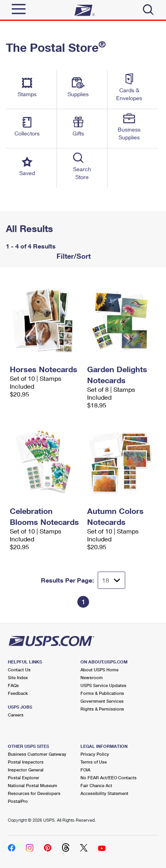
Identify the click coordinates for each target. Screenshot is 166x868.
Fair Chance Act (96, 785)
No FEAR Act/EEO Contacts (109, 778)
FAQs (13, 685)
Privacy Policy (95, 754)
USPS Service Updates (103, 685)
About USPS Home (99, 670)
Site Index (18, 677)
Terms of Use (94, 762)
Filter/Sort (73, 256)
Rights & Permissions (102, 709)
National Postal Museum (33, 785)
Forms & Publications (102, 693)
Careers (16, 715)
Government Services (102, 701)
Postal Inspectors (26, 762)
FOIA (85, 770)
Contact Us (19, 670)
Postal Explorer (24, 778)
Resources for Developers (34, 793)
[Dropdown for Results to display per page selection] (111, 580)
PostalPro (18, 801)
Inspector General (26, 770)
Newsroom (92, 677)
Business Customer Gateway (37, 754)
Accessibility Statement (104, 793)
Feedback (18, 693)
